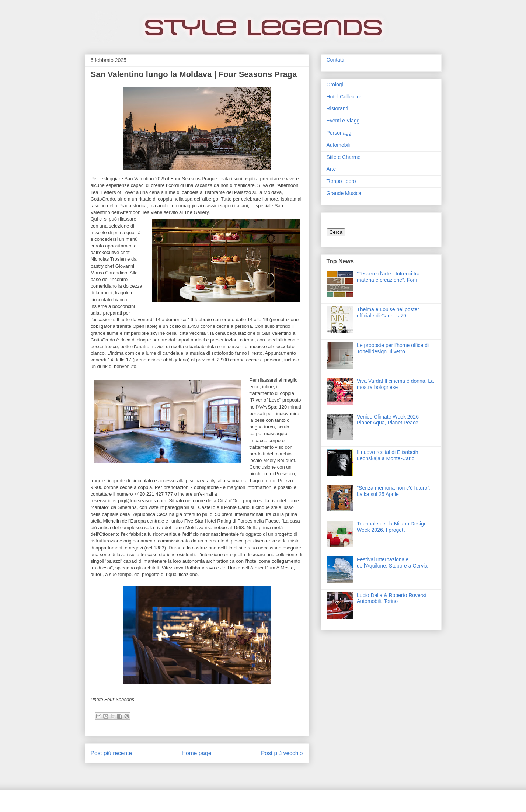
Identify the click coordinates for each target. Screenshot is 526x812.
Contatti (335, 60)
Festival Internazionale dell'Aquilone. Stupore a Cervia (392, 563)
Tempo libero (341, 181)
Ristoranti (337, 108)
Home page (197, 753)
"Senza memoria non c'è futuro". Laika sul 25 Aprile (394, 491)
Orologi (335, 84)
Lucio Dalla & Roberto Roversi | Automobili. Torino (393, 598)
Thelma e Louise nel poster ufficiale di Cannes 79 (388, 313)
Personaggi (340, 133)
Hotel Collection (345, 97)
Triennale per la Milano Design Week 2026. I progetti (392, 527)
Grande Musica (344, 193)
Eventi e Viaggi (344, 121)
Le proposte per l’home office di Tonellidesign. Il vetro (393, 348)
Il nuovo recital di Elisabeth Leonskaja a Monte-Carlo (388, 455)
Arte (331, 169)
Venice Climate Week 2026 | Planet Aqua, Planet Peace (389, 420)
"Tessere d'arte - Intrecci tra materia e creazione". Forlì (388, 277)
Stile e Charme (344, 157)
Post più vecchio (282, 753)
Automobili (339, 145)
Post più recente (112, 753)
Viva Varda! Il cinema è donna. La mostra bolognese (395, 384)
